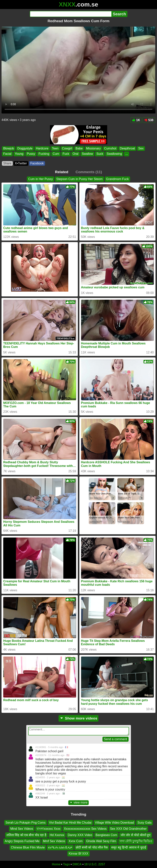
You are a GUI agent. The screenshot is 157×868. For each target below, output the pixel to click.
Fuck (66, 154)
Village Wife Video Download (115, 823)
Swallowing (114, 154)
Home (56, 864)
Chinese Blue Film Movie (28, 847)
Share (7, 163)
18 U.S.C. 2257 (95, 864)
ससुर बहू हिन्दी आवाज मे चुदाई (129, 847)
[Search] (71, 14)
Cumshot (110, 148)
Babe (79, 148)
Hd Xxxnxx (57, 835)
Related (62, 172)
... (127, 154)
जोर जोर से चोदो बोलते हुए (136, 835)
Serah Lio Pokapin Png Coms (26, 823)
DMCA (77, 864)
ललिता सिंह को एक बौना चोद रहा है (26, 835)
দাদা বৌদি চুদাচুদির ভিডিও (136, 841)
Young (19, 154)
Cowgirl (67, 148)
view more (79, 802)
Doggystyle (25, 148)
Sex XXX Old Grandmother (128, 829)
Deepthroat (127, 148)
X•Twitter (21, 163)
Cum (56, 154)
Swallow (87, 154)
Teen (55, 148)
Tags (66, 864)
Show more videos (78, 718)
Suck (100, 154)
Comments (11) (89, 172)
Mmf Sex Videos (54, 841)
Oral (76, 154)
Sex (141, 148)
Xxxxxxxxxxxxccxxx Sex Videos (85, 829)
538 (149, 120)
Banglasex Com (106, 835)
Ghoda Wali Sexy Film (101, 841)
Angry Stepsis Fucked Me (22, 841)
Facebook (37, 163)
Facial (7, 154)
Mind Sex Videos (22, 829)
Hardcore (42, 148)
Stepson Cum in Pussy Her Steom (79, 179)
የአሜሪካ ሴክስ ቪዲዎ (60, 847)
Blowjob (9, 148)
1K (136, 120)
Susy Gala (144, 823)
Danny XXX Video (80, 835)
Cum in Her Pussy (41, 179)
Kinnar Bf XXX (78, 854)
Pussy (31, 154)
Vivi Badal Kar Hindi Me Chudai (70, 823)
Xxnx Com (76, 841)
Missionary (93, 148)
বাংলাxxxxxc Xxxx (49, 829)
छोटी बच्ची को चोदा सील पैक (92, 847)
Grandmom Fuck (117, 179)
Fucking (44, 154)
